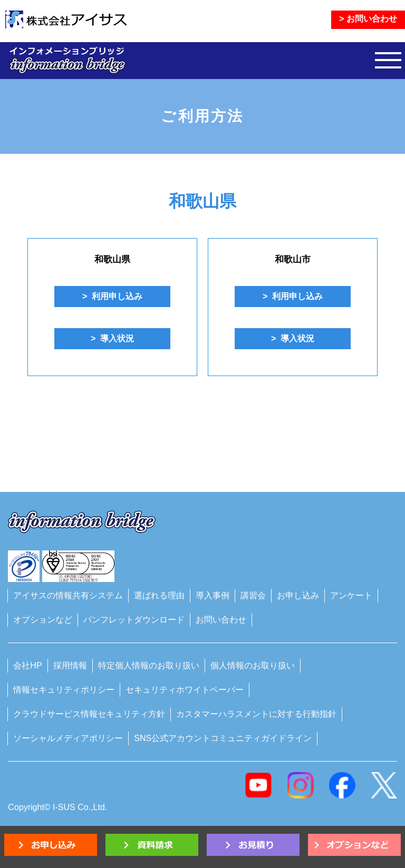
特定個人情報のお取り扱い (149, 665)
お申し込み (298, 595)
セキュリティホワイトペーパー (185, 690)
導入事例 (213, 595)
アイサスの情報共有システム (68, 595)
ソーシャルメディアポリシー (68, 738)
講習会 (253, 595)
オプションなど (43, 620)
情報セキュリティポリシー (64, 690)
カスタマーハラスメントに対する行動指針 (256, 714)
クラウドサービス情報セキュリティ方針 (89, 714)
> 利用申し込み (112, 296)
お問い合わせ (221, 620)
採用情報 (70, 665)
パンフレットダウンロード (134, 620)
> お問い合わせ (368, 19)
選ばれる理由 (159, 595)
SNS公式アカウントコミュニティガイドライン (223, 738)
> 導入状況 (112, 338)
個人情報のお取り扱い (253, 665)
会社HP (27, 665)
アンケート (351, 595)
